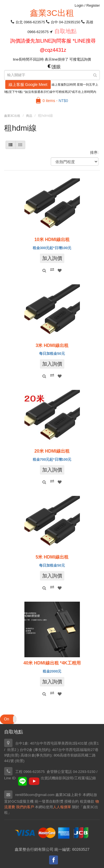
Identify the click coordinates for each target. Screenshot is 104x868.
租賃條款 (87, 801)
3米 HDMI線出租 (52, 345)
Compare (52, 269)
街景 (15, 755)
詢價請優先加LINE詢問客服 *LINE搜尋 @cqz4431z (53, 45)
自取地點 (65, 31)
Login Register (87, 5)
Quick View (44, 271)
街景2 (12, 750)
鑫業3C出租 (52, 13)
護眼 (54, 67)
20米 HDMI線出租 (52, 451)
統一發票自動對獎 (49, 801)
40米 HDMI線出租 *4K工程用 (52, 663)
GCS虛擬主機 (22, 801)
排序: (94, 152)
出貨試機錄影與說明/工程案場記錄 (68, 778)
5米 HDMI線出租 (52, 557)
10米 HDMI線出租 (52, 240)
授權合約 (72, 801)
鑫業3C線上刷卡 (69, 795)
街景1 (94, 743)
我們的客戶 (25, 807)
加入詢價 (52, 258)
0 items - (55, 101)
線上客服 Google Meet (28, 85)
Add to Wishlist (60, 271)
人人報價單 (62, 807)
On (7, 719)
